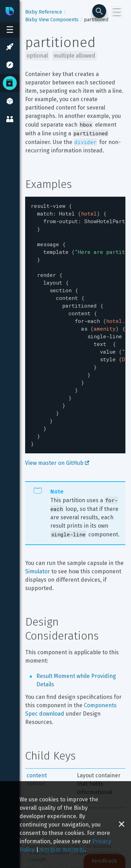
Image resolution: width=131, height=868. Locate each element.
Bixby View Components (52, 20)
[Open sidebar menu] (10, 30)
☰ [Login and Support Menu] (117, 11)
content (37, 753)
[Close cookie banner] (122, 825)
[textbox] (75, 314)
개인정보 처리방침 (61, 850)
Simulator (38, 549)
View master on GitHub (57, 441)
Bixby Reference (44, 12)
